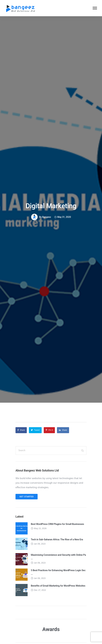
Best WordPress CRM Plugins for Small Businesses (57, 524)
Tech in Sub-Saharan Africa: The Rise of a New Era (57, 539)
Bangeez (47, 217)
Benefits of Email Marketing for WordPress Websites (58, 586)
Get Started (27, 497)
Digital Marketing (51, 206)
